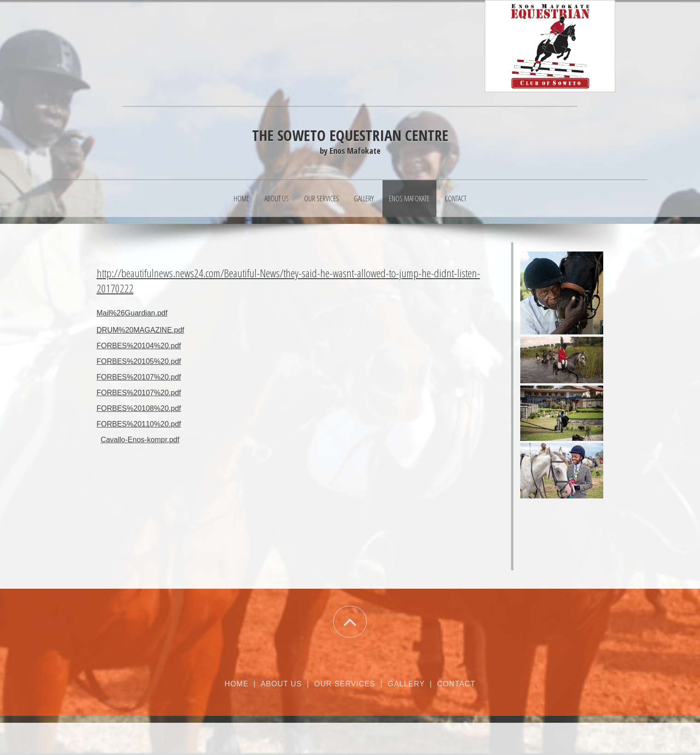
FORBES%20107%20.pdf (139, 377)
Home (241, 199)
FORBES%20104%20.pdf (139, 346)
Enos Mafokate (409, 199)
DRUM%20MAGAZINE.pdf (141, 330)
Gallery (364, 199)
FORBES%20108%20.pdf (139, 408)
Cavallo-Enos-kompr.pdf (140, 440)
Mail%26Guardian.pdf (132, 313)
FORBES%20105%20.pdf (139, 361)
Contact (456, 199)
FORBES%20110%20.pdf (139, 424)
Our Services (322, 199)
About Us (277, 199)
